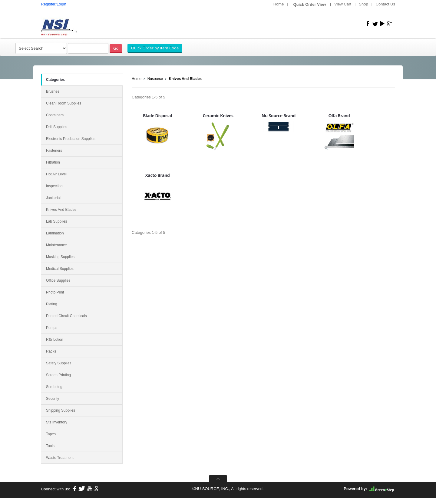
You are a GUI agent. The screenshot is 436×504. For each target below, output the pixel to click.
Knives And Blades (185, 79)
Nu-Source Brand (279, 116)
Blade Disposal (157, 116)
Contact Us (385, 4)
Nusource (155, 79)
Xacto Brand (157, 175)
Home (279, 4)
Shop (363, 4)
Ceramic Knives (218, 116)
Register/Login (54, 4)
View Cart (343, 4)
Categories (55, 80)
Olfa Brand (339, 116)
